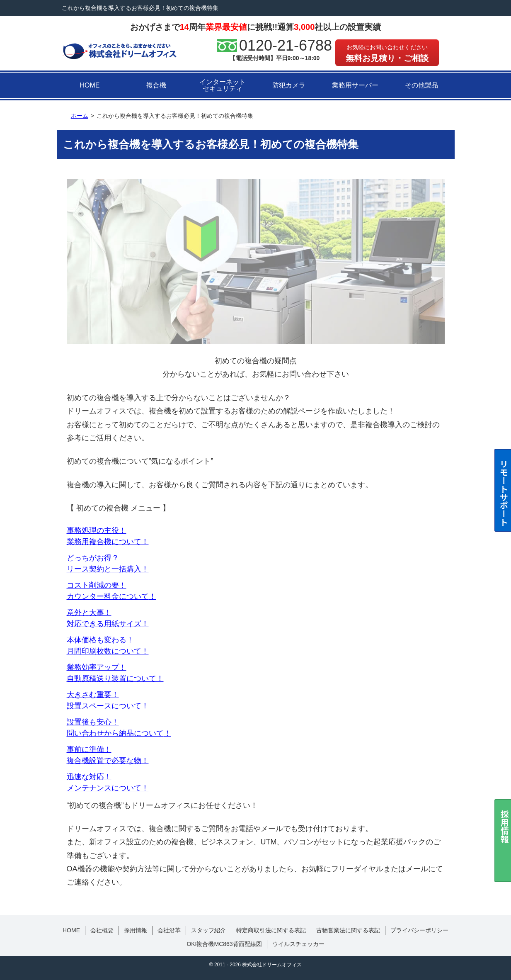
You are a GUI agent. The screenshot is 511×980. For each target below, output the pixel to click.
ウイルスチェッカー (298, 944)
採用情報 (136, 930)
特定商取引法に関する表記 (271, 930)
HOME (90, 85)
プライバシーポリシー (419, 930)
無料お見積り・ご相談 (387, 53)
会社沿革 (169, 930)
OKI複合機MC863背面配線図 (224, 944)
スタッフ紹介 (208, 930)
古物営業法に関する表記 (348, 930)
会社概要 (102, 930)
